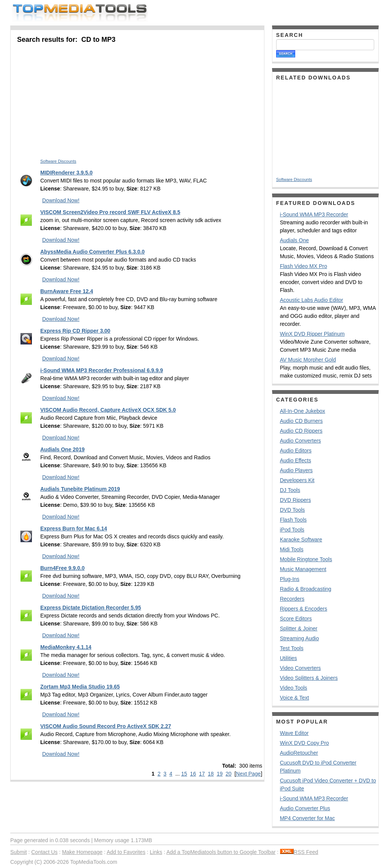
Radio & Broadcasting (306, 589)
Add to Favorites (126, 852)
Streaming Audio (300, 638)
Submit (19, 852)
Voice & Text (295, 698)
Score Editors (296, 619)
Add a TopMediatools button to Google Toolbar (221, 852)
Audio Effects (296, 460)
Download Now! (61, 200)
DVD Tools (293, 510)
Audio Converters (300, 441)
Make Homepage (82, 852)
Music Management (303, 569)
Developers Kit (297, 480)
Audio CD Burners (301, 421)
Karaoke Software (301, 540)
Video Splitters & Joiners (309, 678)
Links (156, 852)
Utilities (289, 658)
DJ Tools (290, 490)
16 (193, 774)
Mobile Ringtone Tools (306, 559)
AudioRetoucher (299, 753)
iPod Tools (292, 530)
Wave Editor (294, 733)
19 (220, 774)
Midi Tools (292, 549)
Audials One (294, 240)
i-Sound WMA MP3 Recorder (314, 214)
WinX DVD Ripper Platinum (312, 334)
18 (211, 774)
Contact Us (44, 852)
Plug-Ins (290, 579)
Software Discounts (58, 161)
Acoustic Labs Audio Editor (312, 300)
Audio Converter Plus (305, 808)
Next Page (248, 774)
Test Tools (292, 648)
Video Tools (294, 688)
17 (202, 774)
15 (184, 774)
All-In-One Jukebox (303, 411)
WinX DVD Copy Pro (304, 743)
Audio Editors (296, 451)
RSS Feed (299, 852)
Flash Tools (293, 520)
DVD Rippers (296, 500)
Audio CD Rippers (301, 431)
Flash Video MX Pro (304, 266)
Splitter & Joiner (299, 628)
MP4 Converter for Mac (308, 818)
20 (229, 774)
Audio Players (296, 470)
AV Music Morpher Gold (308, 360)
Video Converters (300, 668)
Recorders (292, 599)
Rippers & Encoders (304, 609)
